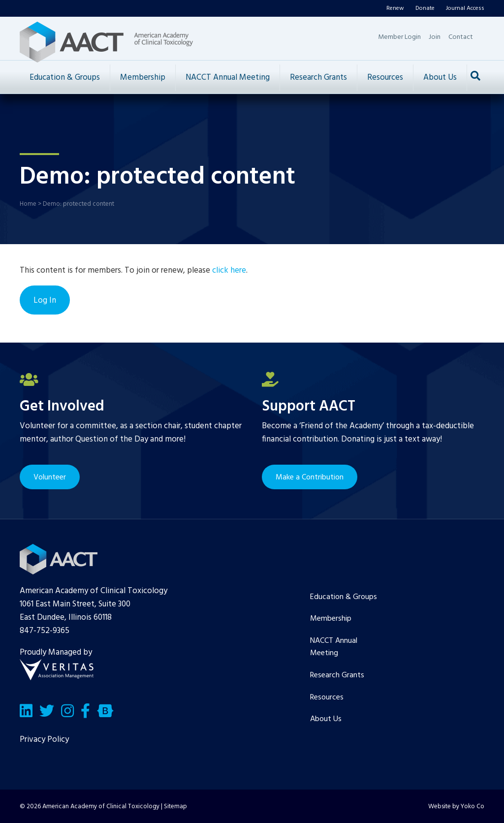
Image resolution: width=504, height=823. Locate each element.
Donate (425, 8)
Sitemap (175, 807)
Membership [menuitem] (331, 619)
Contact (461, 37)
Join (435, 37)
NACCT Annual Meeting (228, 78)
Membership (143, 78)
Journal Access (465, 8)
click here (229, 270)
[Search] (475, 76)
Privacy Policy (44, 740)
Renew (395, 8)
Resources (385, 78)
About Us (440, 78)
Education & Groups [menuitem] (344, 597)
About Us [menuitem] (326, 719)
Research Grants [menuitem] (337, 675)
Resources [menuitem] (327, 697)
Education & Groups (65, 78)
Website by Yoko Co (456, 807)
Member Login (399, 37)
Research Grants (318, 78)
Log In (45, 301)
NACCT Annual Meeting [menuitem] (334, 647)
